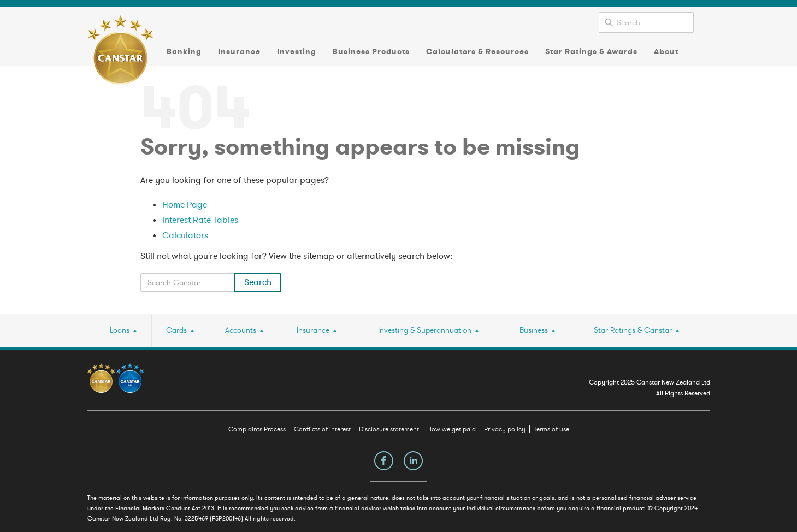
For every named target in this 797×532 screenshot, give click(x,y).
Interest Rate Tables (200, 220)
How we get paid (451, 429)
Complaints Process (257, 429)
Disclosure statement (389, 429)
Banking (184, 52)
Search (258, 282)
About (666, 52)
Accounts (244, 330)
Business (538, 330)
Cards (180, 330)
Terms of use (551, 429)
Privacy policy (505, 429)
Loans (123, 330)
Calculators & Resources (477, 52)
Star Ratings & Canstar (637, 330)
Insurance (239, 52)
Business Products (371, 52)
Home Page (185, 205)
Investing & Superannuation (429, 330)
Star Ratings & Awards (591, 52)
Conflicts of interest (322, 429)
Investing (297, 52)
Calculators (185, 235)
